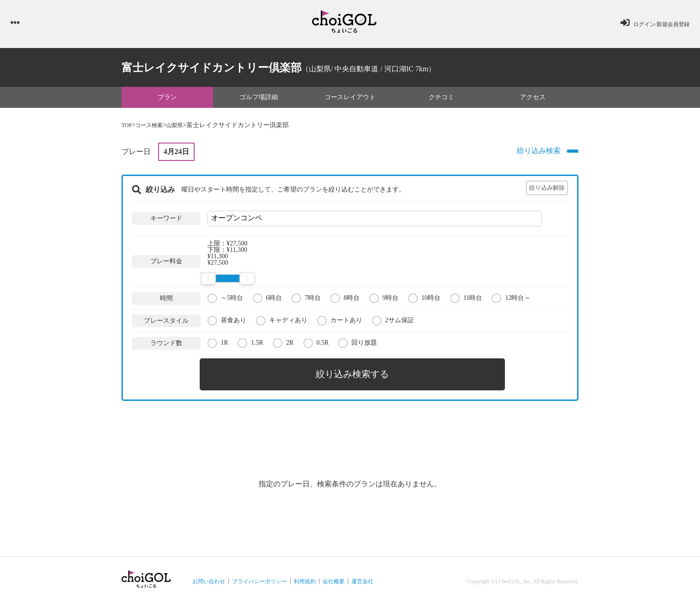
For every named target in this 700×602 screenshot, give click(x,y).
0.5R (316, 345)
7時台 (306, 300)
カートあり (340, 322)
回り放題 (358, 345)
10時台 (424, 300)
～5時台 (225, 300)
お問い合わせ (209, 577)
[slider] (208, 281)
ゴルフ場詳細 (259, 99)
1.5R (250, 345)
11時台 (466, 300)
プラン (167, 99)
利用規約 (305, 577)
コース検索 (153, 127)
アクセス (533, 99)
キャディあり (282, 322)
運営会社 (362, 577)
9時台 (384, 300)
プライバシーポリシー (260, 577)
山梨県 (182, 127)
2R (283, 345)
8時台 (345, 300)
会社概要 (334, 577)
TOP (127, 127)
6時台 (267, 300)
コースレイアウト (350, 99)
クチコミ (441, 99)
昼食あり (227, 322)
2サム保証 (393, 322)
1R (218, 345)
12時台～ (511, 300)
